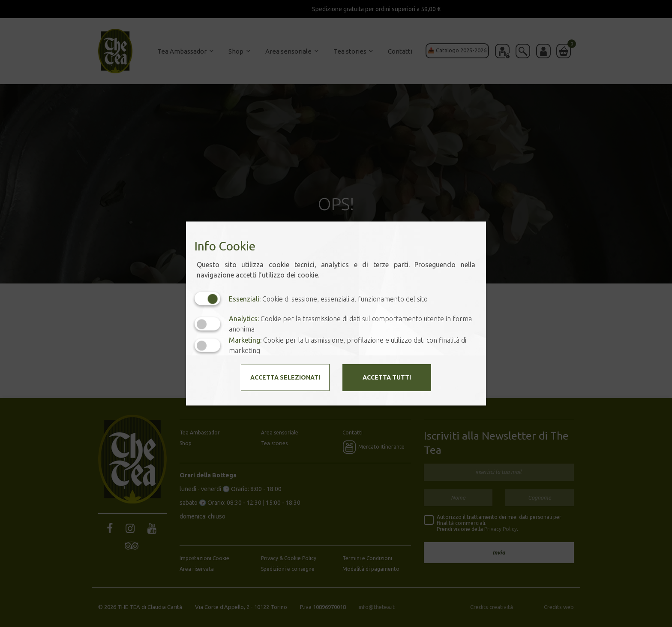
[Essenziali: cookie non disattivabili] (207, 299)
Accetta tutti (387, 377)
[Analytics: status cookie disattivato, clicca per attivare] (207, 324)
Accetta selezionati (285, 377)
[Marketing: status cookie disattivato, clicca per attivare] (207, 345)
